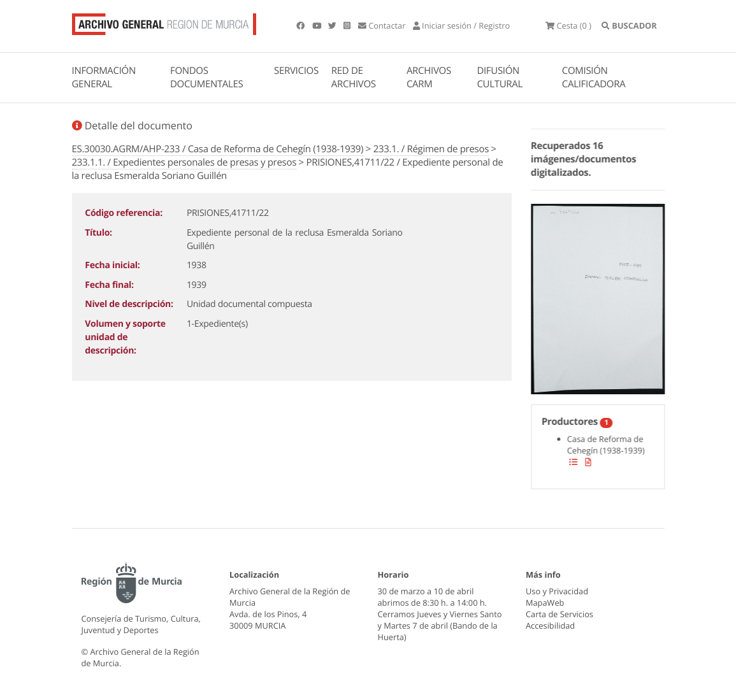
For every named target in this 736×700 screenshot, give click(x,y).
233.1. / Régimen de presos (431, 149)
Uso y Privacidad (557, 591)
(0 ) (568, 25)
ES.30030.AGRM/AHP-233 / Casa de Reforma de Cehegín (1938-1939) (218, 149)
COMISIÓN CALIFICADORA (594, 77)
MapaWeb (545, 603)
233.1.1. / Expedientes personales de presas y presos (184, 162)
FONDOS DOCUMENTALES (207, 77)
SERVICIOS (296, 71)
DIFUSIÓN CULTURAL (500, 77)
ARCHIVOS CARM (429, 77)
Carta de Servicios (559, 614)
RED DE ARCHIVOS (354, 77)
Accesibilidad (550, 625)
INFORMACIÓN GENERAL (104, 77)
